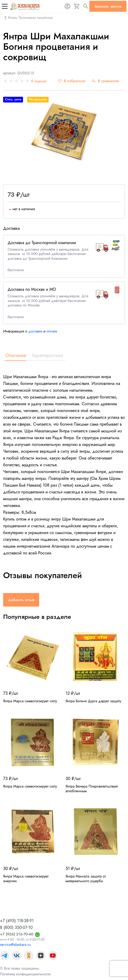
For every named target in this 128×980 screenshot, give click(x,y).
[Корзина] (77, 6)
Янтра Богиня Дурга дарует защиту (93, 701)
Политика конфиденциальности (25, 974)
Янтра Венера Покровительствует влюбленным (92, 789)
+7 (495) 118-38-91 (17, 921)
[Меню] (5, 6)
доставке (35, 331)
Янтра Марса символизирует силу (30, 701)
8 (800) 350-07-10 (16, 927)
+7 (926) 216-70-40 (17, 934)
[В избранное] (72, 81)
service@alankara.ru (15, 945)
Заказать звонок (108, 6)
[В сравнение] (105, 81)
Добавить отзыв (21, 600)
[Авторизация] (67, 6)
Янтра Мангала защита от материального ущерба (86, 879)
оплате (52, 331)
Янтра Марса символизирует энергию (26, 879)
